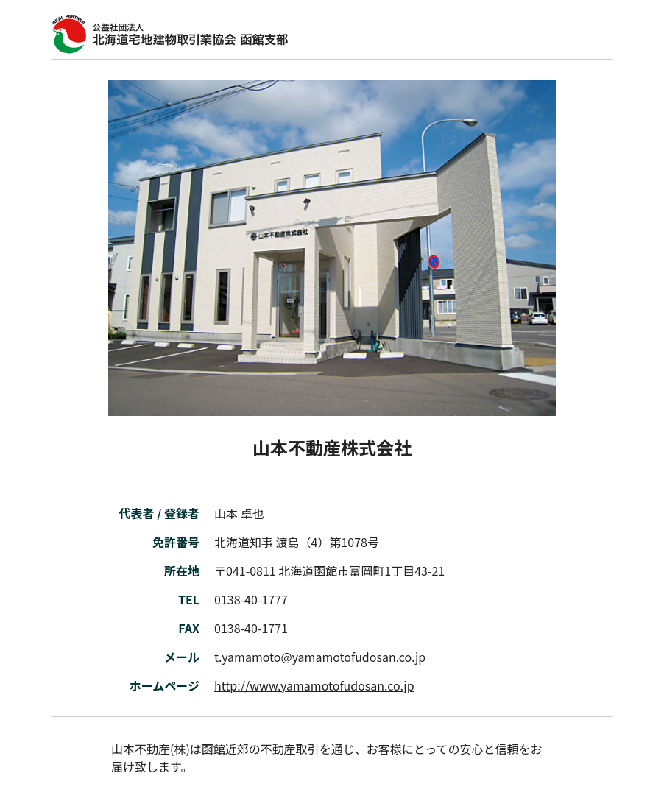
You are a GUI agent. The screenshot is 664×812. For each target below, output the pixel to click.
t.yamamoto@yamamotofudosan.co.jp (320, 657)
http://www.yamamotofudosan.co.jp (314, 685)
